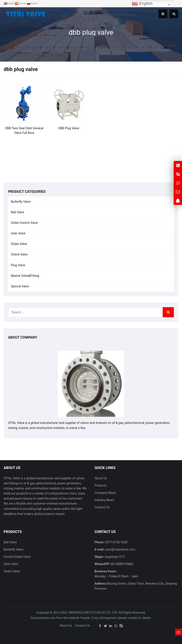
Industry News (104, 500)
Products (101, 485)
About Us (101, 478)
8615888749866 (122, 564)
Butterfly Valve (21, 202)
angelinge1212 (114, 557)
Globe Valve (19, 244)
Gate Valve (18, 233)
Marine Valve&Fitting (25, 276)
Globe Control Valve (24, 223)
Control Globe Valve (17, 557)
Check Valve (19, 254)
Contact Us (102, 507)
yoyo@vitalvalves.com (120, 549)
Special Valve (20, 286)
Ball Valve (18, 212)
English (142, 4)
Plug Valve (18, 265)
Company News (105, 493)
